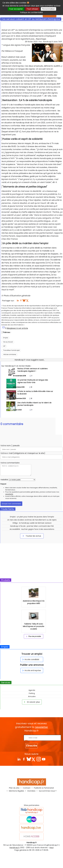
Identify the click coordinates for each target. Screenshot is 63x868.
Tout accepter (16, 9)
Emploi (6, 338)
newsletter (41, 727)
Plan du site (14, 788)
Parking (32, 693)
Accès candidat (30, 659)
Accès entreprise (31, 670)
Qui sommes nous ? (48, 791)
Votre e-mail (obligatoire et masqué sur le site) (23, 453)
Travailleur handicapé (11, 350)
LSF (4, 346)
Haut (52, 848)
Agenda (32, 690)
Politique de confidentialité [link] (31, 12)
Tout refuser (32, 9)
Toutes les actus (31, 536)
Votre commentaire (10, 463)
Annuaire (32, 696)
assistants (9, 494)
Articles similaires (10, 354)
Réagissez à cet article (17, 328)
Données (31, 791)
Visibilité (4, 480)
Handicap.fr (15, 848)
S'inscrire (31, 746)
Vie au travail (8, 342)
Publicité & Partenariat (44, 788)
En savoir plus (31, 702)
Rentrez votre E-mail (13, 738)
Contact (27, 788)
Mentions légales (17, 791)
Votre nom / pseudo (10, 446)
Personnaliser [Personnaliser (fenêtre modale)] (48, 9)
